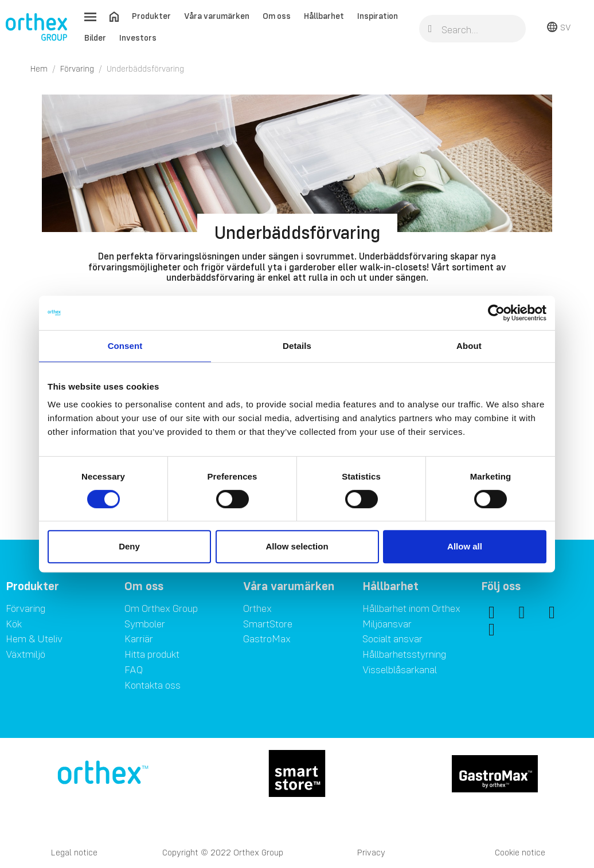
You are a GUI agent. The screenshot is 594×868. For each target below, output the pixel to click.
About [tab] (469, 346)
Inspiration (378, 16)
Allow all (465, 546)
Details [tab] (297, 346)
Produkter (151, 16)
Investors (138, 38)
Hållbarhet (324, 16)
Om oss (277, 16)
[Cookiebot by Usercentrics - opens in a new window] (496, 313)
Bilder (95, 38)
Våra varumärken (217, 16)
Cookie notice (520, 852)
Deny (129, 546)
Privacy (371, 852)
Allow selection (297, 546)
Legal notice (74, 852)
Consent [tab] (125, 346)
